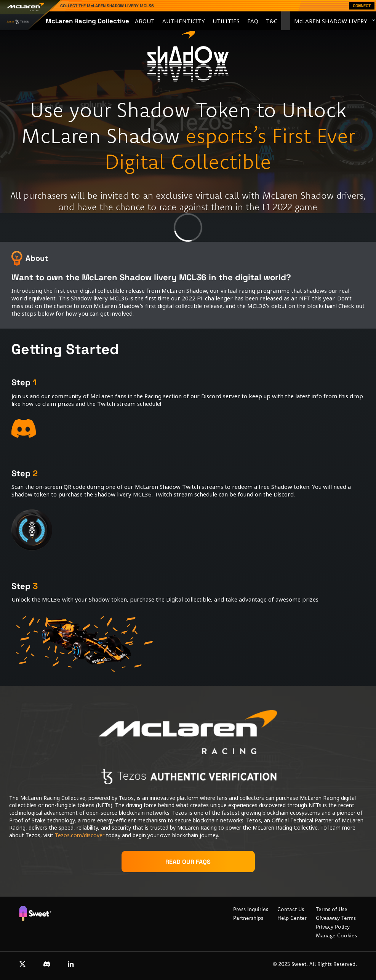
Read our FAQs (188, 862)
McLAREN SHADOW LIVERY (331, 21)
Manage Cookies (336, 935)
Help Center (292, 918)
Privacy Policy (333, 927)
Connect (362, 6)
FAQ (253, 21)
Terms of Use (332, 909)
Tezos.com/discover (80, 835)
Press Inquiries (251, 909)
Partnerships (248, 918)
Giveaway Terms (336, 918)
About (145, 21)
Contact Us (291, 909)
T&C (272, 21)
